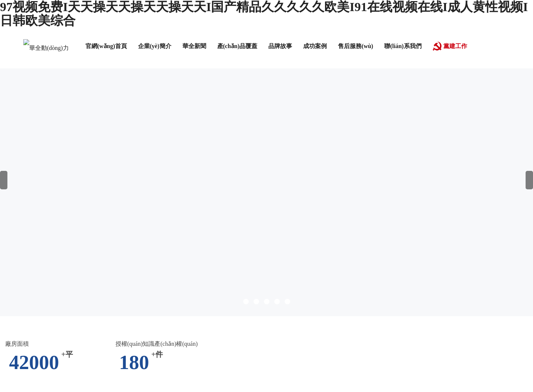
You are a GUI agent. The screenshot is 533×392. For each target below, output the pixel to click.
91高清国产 (372, 318)
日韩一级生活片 (124, 341)
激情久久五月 (34, 326)
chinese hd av (480, 341)
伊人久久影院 (76, 380)
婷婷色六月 (18, 364)
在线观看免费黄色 (122, 380)
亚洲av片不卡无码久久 (126, 326)
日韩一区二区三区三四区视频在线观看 (315, 380)
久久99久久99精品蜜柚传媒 (435, 349)
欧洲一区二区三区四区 (476, 326)
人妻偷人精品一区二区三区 (185, 341)
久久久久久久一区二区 (399, 380)
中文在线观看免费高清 (70, 341)
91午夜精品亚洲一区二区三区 (317, 333)
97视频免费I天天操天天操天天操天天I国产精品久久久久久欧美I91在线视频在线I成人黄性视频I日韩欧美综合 (141, 310)
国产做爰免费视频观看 (84, 388)
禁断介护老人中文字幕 (88, 372)
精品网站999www (24, 357)
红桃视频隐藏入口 (349, 357)
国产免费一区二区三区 (152, 318)
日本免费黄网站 (71, 333)
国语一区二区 (74, 326)
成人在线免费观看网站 (67, 364)
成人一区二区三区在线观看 (385, 341)
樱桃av (387, 349)
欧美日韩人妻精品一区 (231, 380)
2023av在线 (404, 318)
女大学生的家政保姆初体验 (407, 326)
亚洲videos (41, 380)
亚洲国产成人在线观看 (289, 364)
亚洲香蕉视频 (349, 326)
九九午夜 (198, 318)
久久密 (201, 357)
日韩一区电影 (242, 341)
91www (505, 380)
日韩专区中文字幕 (89, 349)
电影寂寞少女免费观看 (229, 349)
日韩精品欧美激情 (346, 364)
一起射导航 (256, 372)
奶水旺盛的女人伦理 (156, 333)
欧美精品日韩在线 (165, 357)
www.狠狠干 (137, 372)
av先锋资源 (111, 333)
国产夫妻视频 (219, 372)
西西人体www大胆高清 (31, 349)
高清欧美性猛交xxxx (501, 349)
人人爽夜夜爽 (29, 333)
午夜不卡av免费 (332, 318)
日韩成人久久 (440, 318)
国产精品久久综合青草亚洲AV (156, 349)
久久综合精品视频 (304, 326)
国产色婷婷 (261, 357)
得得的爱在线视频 (383, 333)
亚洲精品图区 (356, 349)
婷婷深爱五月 (395, 357)
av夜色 (468, 364)
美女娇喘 (176, 364)
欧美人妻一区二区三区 (244, 333)
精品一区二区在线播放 (130, 364)
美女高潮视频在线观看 (462, 380)
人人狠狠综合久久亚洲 (503, 357)
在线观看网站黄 (300, 357)
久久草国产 (64, 318)
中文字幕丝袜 (101, 318)
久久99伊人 (331, 341)
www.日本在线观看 (493, 333)
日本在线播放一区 (74, 357)
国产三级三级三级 (288, 341)
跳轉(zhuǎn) (337, 239)
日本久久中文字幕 (174, 380)
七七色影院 (228, 357)
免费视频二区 (120, 357)
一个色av (39, 388)
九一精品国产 (392, 364)
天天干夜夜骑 (443, 341)
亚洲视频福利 (293, 372)
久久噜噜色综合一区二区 (192, 326)
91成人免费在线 (286, 318)
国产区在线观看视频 (443, 357)
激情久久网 (496, 364)
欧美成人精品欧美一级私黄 (298, 349)
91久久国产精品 (362, 372)
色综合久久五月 (459, 372)
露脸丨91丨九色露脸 (438, 333)
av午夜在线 (240, 364)
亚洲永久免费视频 (410, 372)
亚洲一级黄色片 (434, 364)
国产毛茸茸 (207, 364)
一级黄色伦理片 (177, 372)
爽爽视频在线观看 (252, 326)
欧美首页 (326, 372)
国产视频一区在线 (238, 318)
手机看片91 (514, 341)
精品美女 (199, 333)
